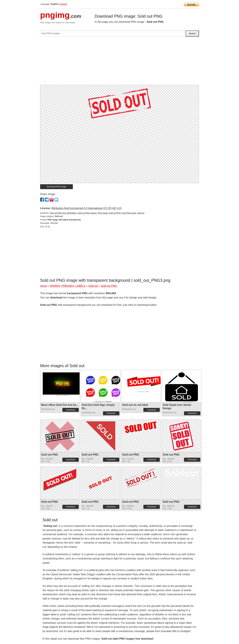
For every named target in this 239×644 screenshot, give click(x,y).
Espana (63, 4)
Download (70, 410)
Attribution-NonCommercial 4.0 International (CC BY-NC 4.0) (86, 208)
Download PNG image (57, 187)
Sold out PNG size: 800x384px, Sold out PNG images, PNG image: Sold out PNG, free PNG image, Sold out (97, 213)
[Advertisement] (119, 62)
